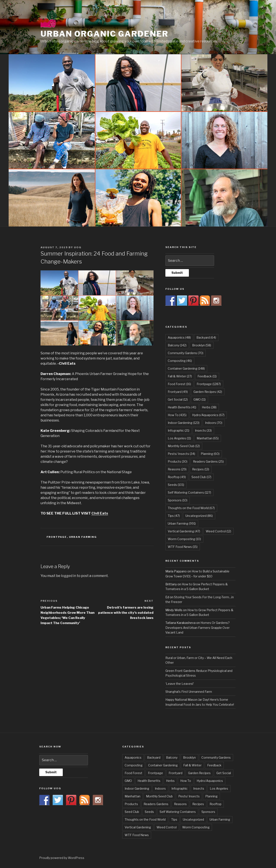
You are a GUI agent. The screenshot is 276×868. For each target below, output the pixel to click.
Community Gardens (216, 757)
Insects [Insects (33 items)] (203, 430)
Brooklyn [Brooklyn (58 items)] (202, 345)
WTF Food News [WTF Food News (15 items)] (183, 547)
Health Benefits (149, 781)
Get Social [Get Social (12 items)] (178, 399)
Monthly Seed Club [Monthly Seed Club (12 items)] (184, 446)
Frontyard (176, 773)
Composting (134, 765)
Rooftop (216, 804)
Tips (174, 819)
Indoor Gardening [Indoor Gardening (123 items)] (184, 423)
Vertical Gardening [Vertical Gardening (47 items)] (184, 531)
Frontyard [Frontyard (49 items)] (178, 392)
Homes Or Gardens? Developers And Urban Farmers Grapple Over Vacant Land (198, 628)
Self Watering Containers (178, 812)
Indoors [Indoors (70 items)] (214, 423)
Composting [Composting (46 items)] (180, 361)
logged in (69, 576)
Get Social (224, 773)
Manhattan (133, 796)
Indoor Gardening (137, 788)
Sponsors (208, 812)
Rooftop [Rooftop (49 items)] (177, 477)
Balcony (172, 757)
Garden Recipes (199, 773)
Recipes (198, 804)
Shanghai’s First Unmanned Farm (189, 692)
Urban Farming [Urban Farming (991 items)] (182, 523)
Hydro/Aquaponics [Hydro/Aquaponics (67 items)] (208, 415)
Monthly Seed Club (159, 796)
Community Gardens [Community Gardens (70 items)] (186, 353)
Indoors (160, 788)
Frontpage (57, 537)
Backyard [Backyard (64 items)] (206, 337)
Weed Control (167, 827)
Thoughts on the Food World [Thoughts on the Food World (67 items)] (191, 508)
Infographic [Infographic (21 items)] (179, 430)
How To (186, 781)
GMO (128, 781)
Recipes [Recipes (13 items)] (201, 469)
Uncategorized (193, 819)
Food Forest (133, 773)
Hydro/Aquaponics (210, 781)
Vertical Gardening (138, 827)
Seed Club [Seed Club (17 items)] (201, 477)
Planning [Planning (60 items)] (210, 454)
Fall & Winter (192, 765)
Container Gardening (163, 765)
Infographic (180, 788)
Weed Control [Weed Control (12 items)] (218, 531)
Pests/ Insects (189, 796)
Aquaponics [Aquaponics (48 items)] (179, 337)
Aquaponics (133, 757)
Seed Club (132, 812)
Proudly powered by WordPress (62, 858)
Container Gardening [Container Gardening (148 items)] (186, 368)
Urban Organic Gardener (104, 34)
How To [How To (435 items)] (177, 415)
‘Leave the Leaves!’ (180, 684)
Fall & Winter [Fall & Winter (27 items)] (180, 376)
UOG (78, 247)
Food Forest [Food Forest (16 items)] (179, 384)
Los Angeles (219, 788)
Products (131, 804)
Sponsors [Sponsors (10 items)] (178, 500)
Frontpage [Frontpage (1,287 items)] (209, 384)
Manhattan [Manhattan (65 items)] (208, 438)
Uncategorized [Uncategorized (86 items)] (199, 516)
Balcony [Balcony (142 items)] (177, 345)
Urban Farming (83, 537)
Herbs (170, 781)
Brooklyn (189, 757)
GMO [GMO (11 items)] (200, 399)
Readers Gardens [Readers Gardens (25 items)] (208, 461)
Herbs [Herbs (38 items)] (209, 407)
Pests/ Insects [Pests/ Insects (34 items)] (181, 454)
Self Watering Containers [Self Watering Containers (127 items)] (189, 492)
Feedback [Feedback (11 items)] (207, 376)
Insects (199, 788)
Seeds (149, 812)
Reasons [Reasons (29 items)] (177, 469)
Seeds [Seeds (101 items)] (176, 485)
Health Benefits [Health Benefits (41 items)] (182, 407)
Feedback (214, 765)
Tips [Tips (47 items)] (174, 516)
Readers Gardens (156, 804)
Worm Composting (196, 827)
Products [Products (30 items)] (178, 461)
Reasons (180, 804)
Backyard (154, 757)
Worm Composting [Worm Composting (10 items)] (184, 539)
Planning (211, 796)
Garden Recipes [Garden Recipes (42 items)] (208, 392)
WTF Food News (137, 835)
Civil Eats (100, 513)
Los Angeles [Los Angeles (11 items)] (179, 438)
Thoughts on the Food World (145, 819)
